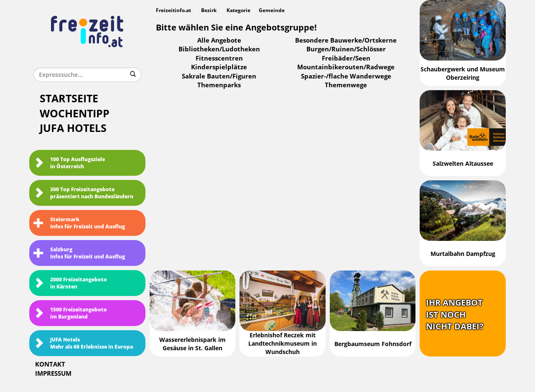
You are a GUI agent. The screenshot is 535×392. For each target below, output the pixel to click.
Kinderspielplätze (219, 67)
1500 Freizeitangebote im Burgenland (70, 313)
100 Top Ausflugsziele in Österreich (69, 163)
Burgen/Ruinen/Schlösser (346, 49)
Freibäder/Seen (346, 58)
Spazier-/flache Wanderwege (346, 76)
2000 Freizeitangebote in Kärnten (70, 283)
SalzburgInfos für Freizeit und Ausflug (79, 253)
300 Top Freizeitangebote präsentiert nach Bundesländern (83, 193)
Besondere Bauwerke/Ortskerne (346, 40)
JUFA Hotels (73, 128)
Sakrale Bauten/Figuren (219, 76)
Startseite (69, 99)
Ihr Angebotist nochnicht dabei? (455, 315)
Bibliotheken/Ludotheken (219, 49)
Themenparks (219, 85)
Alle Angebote (219, 40)
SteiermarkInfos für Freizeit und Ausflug (79, 223)
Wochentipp (75, 114)
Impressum (53, 374)
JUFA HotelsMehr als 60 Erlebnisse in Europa (83, 343)
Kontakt (50, 364)
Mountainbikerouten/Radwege (346, 67)
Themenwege (346, 85)
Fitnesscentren (219, 58)
